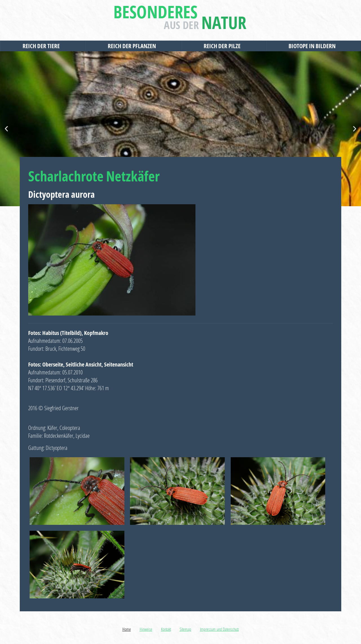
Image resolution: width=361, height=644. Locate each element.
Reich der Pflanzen (133, 46)
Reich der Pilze (224, 46)
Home (127, 629)
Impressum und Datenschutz (219, 629)
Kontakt (166, 629)
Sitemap (185, 629)
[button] (6, 129)
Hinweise (146, 629)
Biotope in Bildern (313, 46)
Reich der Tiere (43, 46)
